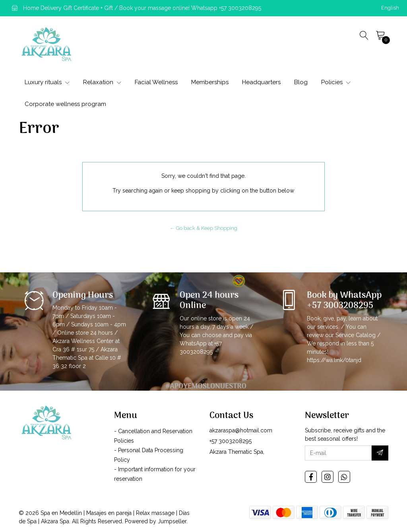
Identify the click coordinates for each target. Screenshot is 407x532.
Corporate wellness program (65, 104)
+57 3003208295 (231, 441)
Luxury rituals (47, 82)
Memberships (210, 82)
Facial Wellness (156, 82)
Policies (336, 82)
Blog (301, 82)
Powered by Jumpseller (156, 521)
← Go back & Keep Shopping (203, 228)
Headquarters (261, 82)
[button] (390, 8)
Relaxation (102, 82)
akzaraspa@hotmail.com (241, 430)
